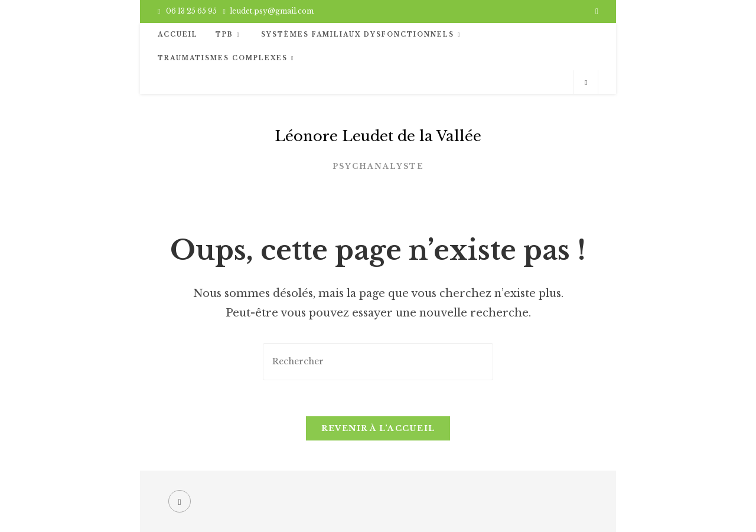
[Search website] (586, 83)
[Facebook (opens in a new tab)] (595, 11)
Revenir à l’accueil (378, 428)
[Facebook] (180, 501)
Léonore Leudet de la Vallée (378, 136)
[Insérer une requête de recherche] (378, 362)
